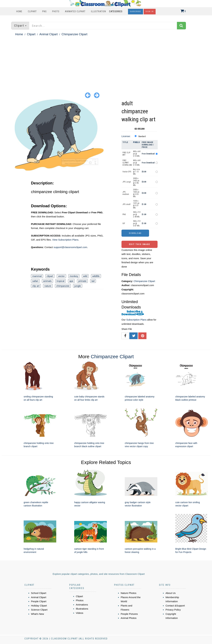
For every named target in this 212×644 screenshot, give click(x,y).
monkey (74, 276)
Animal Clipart (48, 34)
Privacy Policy (173, 610)
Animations (82, 605)
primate (82, 281)
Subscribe (136, 12)
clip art (36, 286)
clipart (50, 276)
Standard (142, 136)
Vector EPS (127, 172)
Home (19, 11)
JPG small (126, 204)
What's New (38, 614)
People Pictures (129, 614)
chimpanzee (63, 286)
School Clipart (39, 593)
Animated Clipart (75, 11)
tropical (61, 281)
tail (93, 281)
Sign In (150, 12)
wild (85, 276)
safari (35, 281)
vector (61, 276)
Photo (56, 11)
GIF (124, 223)
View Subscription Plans (65, 240)
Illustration (98, 11)
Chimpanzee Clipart (75, 34)
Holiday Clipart (39, 606)
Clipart (32, 11)
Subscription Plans (136, 320)
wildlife (96, 276)
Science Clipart (39, 610)
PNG (44, 11)
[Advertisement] (106, 61)
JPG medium (126, 193)
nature (48, 286)
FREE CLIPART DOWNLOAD (127, 163)
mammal (37, 276)
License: (126, 136)
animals (47, 281)
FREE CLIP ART (126, 154)
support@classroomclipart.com (70, 247)
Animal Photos (129, 618)
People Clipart (39, 601)
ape (71, 281)
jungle (78, 286)
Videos (80, 613)
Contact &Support (175, 606)
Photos (80, 600)
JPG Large (127, 182)
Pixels (136, 142)
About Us (171, 593)
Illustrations (82, 609)
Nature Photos (129, 593)
